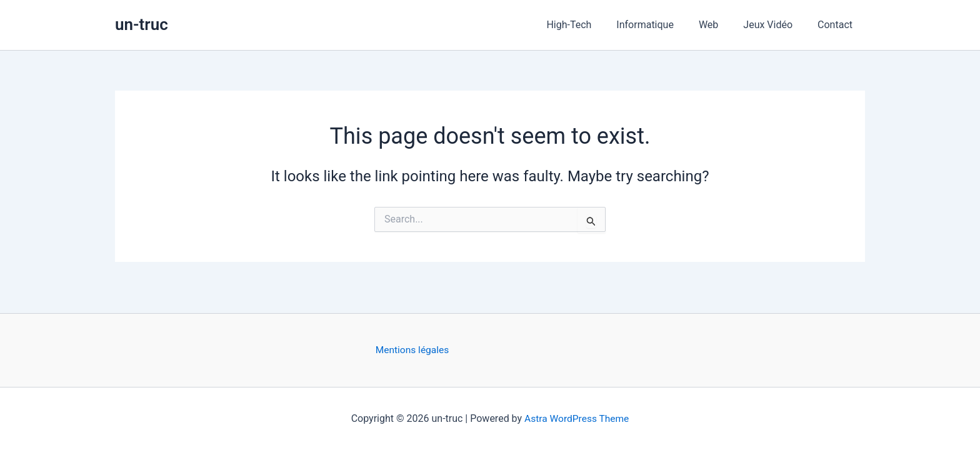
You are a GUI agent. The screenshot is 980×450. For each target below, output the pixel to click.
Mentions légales (413, 350)
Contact (837, 25)
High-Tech (591, 25)
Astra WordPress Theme (576, 418)
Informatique (662, 25)
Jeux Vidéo (775, 25)
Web (721, 25)
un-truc (142, 24)
